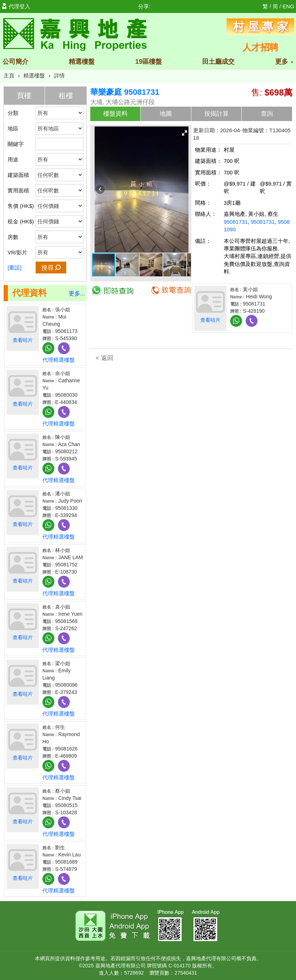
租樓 (66, 95)
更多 (284, 62)
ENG (288, 6)
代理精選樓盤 (59, 360)
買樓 (24, 95)
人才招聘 (260, 47)
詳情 (59, 75)
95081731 (236, 222)
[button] (185, 133)
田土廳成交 (218, 62)
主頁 (9, 75)
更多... (77, 293)
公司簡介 (15, 62)
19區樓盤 (149, 62)
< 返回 (104, 358)
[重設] (14, 268)
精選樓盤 (82, 62)
